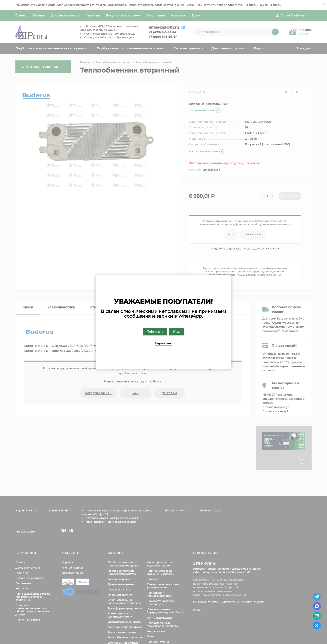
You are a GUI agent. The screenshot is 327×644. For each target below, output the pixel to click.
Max (177, 332)
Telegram (155, 332)
